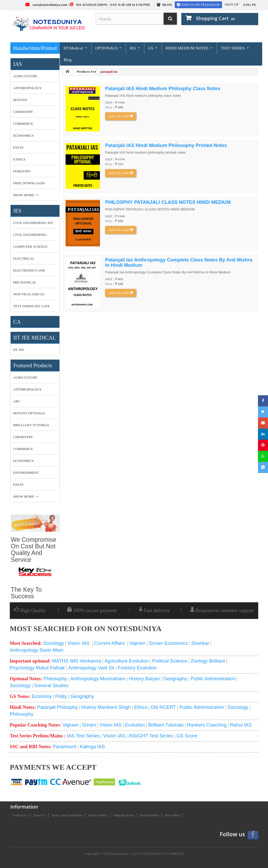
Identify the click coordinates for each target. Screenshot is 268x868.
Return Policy (150, 815)
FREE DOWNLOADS (29, 183)
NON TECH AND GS (29, 294)
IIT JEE (19, 350)
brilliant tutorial (31, 425)
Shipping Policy (124, 815)
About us (40, 815)
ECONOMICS (23, 136)
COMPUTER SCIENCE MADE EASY (30, 249)
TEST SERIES (235, 48)
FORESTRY (22, 171)
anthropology (27, 389)
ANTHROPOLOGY (27, 88)
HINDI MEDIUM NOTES (189, 48)
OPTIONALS (109, 48)
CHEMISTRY (23, 112)
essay (19, 484)
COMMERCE (23, 124)
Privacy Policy (98, 815)
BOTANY (20, 100)
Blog (68, 60)
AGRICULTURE (25, 76)
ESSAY (19, 147)
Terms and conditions (67, 815)
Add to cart (121, 116)
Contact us (20, 815)
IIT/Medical (75, 48)
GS (153, 48)
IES (135, 48)
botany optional (29, 413)
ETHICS (19, 159)
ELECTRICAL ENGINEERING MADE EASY (31, 260)
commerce (23, 449)
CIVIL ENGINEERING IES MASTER (33, 225)
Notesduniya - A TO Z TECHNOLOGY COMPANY (147, 854)
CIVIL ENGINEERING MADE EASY (30, 237)
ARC (17, 401)
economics (23, 461)
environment (26, 473)
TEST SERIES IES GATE (32, 306)
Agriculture (25, 377)
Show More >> (26, 195)
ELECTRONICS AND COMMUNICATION (29, 272)
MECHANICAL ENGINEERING (25, 284)
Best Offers (173, 815)
